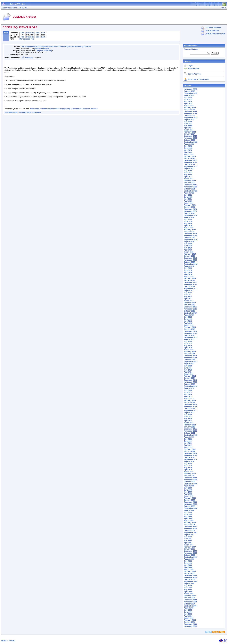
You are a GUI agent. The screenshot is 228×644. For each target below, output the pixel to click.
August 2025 (189, 95)
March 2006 (189, 569)
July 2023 (188, 146)
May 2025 (188, 101)
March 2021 (189, 203)
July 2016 (188, 317)
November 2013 (190, 382)
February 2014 (190, 376)
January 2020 (189, 232)
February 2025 (190, 108)
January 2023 (189, 158)
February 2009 (190, 498)
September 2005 (191, 582)
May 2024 (188, 126)
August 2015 (189, 339)
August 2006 (189, 559)
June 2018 (188, 270)
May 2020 (188, 223)
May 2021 (188, 199)
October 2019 (189, 238)
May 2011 (188, 443)
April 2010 (188, 470)
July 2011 (188, 439)
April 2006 (188, 567)
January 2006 (189, 573)
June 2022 (188, 173)
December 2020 (190, 209)
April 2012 (188, 421)
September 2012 (191, 411)
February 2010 (190, 474)
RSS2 (222, 632)
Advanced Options (191, 49)
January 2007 (189, 549)
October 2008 (189, 506)
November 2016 (190, 309)
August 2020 (189, 217)
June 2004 (188, 612)
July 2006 (188, 561)
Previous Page (25, 112)
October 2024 (189, 116)
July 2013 (188, 390)
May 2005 (188, 590)
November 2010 (190, 455)
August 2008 (189, 510)
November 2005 (190, 577)
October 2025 (189, 91)
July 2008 (188, 512)
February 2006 (190, 571)
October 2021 (189, 189)
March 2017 (189, 301)
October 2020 (189, 213)
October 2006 (189, 555)
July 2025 (188, 97)
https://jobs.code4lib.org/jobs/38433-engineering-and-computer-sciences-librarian (64, 109)
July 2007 (188, 537)
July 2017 (188, 293)
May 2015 (188, 346)
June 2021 (188, 197)
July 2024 (188, 122)
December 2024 (190, 112)
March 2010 (189, 472)
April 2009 (188, 494)
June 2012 (188, 417)
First (23, 33)
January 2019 (189, 256)
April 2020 (188, 226)
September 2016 (191, 313)
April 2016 (188, 323)
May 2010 (188, 468)
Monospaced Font (27, 39)
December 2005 (190, 575)
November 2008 (190, 504)
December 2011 (190, 429)
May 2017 (188, 297)
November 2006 (190, 553)
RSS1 (215, 632)
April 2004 (188, 616)
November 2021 (190, 187)
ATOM (208, 632)
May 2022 (188, 175)
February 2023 (190, 156)
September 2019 (191, 240)
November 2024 (190, 114)
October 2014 (189, 360)
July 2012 (188, 415)
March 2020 (189, 228)
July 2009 (188, 488)
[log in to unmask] (42, 49)
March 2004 (189, 618)
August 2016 (189, 315)
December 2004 (190, 600)
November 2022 (190, 162)
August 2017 (189, 291)
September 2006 (191, 557)
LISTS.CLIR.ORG (8, 641)
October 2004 (189, 604)
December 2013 (190, 380)
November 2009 (190, 480)
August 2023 (189, 144)
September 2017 (191, 289)
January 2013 (189, 403)
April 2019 (188, 250)
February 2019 (190, 254)
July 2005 (188, 586)
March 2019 (189, 252)
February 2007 (190, 547)
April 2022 (188, 177)
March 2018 (189, 276)
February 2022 (190, 181)
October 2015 (189, 335)
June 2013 (188, 392)
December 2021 (190, 185)
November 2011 (190, 431)
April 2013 (188, 396)
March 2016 (189, 325)
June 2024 (188, 124)
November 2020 (190, 211)
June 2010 (188, 466)
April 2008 (188, 518)
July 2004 (188, 610)
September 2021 (191, 191)
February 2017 (190, 303)
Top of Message (11, 112)
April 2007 (188, 543)
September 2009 (191, 484)
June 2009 (188, 490)
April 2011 (188, 445)
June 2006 (188, 563)
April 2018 (188, 274)
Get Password (194, 69)
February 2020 (190, 230)
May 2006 (188, 565)
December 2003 (190, 624)
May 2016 (188, 321)
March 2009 (189, 496)
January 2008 (189, 525)
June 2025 (188, 99)
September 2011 (191, 435)
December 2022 (190, 160)
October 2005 (189, 579)
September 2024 (191, 118)
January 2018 (189, 280)
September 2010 (191, 459)
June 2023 (188, 148)
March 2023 (189, 154)
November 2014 (190, 358)
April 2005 (188, 592)
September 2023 (191, 142)
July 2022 (188, 171)
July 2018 (188, 268)
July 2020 (188, 219)
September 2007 (191, 533)
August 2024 (189, 120)
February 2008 (190, 523)
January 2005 (189, 598)
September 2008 (191, 508)
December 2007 (190, 527)
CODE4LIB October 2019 (215, 34)
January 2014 (189, 378)
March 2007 (189, 545)
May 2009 (188, 492)
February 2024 (190, 132)
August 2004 (189, 608)
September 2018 (191, 264)
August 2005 (189, 584)
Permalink (37, 112)
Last (43, 33)
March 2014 (189, 374)
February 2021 (190, 205)
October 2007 (189, 531)
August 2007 (189, 535)
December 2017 (190, 282)
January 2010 (189, 476)
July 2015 (188, 341)
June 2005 (188, 588)
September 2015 (191, 337)
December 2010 (190, 453)
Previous (30, 33)
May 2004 (188, 614)
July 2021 (188, 195)
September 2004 (191, 606)
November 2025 (190, 89)
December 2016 (190, 307)
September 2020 (191, 215)
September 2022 (191, 167)
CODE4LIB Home (212, 31)
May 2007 (188, 541)
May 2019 (188, 248)
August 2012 (189, 413)
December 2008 (190, 502)
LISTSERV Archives (213, 28)
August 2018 (189, 266)
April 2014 (188, 372)
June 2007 (188, 539)
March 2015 (189, 350)
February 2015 (190, 352)
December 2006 (190, 551)
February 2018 (190, 278)
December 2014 (190, 356)
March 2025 (189, 105)
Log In (190, 66)
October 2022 (189, 164)
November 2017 (190, 285)
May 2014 (188, 370)
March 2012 (189, 423)
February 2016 (190, 327)
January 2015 (189, 354)
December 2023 (190, 136)
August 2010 (189, 461)
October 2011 (189, 433)
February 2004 (190, 620)
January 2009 (189, 500)
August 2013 (189, 388)
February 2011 (190, 449)
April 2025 (188, 103)
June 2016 (188, 319)
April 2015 (188, 348)
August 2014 (189, 364)
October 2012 (189, 409)
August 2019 (189, 242)
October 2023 (189, 140)
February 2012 (190, 425)
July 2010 (188, 464)
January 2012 (189, 427)
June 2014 (188, 368)
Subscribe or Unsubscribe (199, 79)
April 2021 (188, 201)
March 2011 (189, 447)
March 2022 (189, 179)
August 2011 (189, 437)
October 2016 (189, 311)
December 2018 (190, 258)
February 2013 (190, 400)
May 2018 (188, 272)
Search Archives (191, 46)
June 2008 (188, 514)
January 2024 (189, 134)
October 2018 (189, 262)
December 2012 (190, 405)
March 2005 (189, 594)
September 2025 (191, 93)
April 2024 (188, 128)
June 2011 (188, 441)
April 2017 (188, 299)
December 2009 (190, 478)
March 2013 (189, 398)
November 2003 (190, 626)
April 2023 (188, 152)
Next (38, 33)
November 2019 (190, 236)
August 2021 (189, 193)
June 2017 (188, 295)
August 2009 (189, 486)
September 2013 (191, 386)
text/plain (29, 58)
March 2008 (189, 520)
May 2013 (188, 394)
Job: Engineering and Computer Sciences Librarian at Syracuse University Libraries (56, 46)
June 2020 (188, 221)
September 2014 (191, 362)
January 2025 (189, 110)
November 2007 (190, 529)
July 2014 (188, 366)
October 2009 (189, 482)
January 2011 (189, 451)
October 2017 (189, 287)
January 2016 (189, 329)
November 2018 (190, 260)
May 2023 (188, 150)
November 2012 (190, 407)
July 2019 (188, 244)
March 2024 (189, 130)
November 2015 (190, 333)
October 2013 (189, 384)
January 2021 (189, 207)
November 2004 (190, 602)
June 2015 (188, 344)
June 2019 (188, 246)
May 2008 (188, 516)
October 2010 (189, 457)
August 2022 (189, 169)
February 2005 (190, 596)
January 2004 (189, 622)
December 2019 (190, 234)
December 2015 (190, 331)
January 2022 (189, 183)
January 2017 (189, 305)
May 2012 (188, 419)
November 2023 (190, 138)
